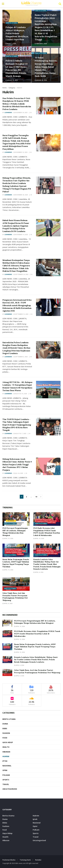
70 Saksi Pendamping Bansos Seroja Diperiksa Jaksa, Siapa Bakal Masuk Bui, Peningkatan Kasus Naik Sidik (46, 67)
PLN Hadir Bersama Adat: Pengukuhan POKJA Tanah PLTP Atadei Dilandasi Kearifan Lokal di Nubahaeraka (47, 532)
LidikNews (8, 112)
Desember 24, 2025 (20, 112)
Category (12, 88)
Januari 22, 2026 (12, 80)
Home (5, 88)
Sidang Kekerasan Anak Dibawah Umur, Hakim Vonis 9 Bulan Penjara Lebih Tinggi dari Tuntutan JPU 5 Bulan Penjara (17, 464)
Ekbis (5, 728)
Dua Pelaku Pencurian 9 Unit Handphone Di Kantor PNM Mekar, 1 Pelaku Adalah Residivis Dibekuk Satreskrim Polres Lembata (17, 104)
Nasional (7, 766)
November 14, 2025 (21, 234)
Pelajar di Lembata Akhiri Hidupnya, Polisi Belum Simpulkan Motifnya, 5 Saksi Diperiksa (17, 33)
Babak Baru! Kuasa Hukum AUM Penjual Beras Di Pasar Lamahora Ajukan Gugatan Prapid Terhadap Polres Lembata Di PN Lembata (16, 226)
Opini (5, 770)
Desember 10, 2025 (20, 152)
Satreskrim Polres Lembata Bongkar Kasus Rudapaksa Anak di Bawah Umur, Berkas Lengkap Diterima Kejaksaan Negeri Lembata (16, 348)
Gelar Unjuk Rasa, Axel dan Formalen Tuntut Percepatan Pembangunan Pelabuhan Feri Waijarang (15, 597)
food (5, 738)
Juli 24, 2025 (18, 473)
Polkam (6, 775)
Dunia (5, 724)
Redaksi (38, 860)
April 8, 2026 (38, 572)
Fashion (6, 733)
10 (36, 497)
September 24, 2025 (21, 274)
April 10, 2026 (8, 538)
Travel (6, 784)
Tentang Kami (25, 860)
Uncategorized (10, 789)
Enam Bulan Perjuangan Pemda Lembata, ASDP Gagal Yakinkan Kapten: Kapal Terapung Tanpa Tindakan (16, 563)
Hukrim (20, 88)
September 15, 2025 (21, 314)
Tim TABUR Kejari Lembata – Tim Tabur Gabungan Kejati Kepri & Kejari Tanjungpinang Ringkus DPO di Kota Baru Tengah (17, 425)
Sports (6, 780)
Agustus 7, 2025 (20, 433)
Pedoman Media (9, 860)
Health (6, 747)
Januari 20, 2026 (41, 80)
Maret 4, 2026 (11, 44)
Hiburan (6, 752)
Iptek (5, 761)
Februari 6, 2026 (41, 44)
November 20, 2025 (21, 195)
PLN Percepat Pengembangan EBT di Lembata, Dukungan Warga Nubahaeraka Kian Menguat (15, 532)
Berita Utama (12, 23)
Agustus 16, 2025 (20, 394)
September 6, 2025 (21, 357)
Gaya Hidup (8, 742)
